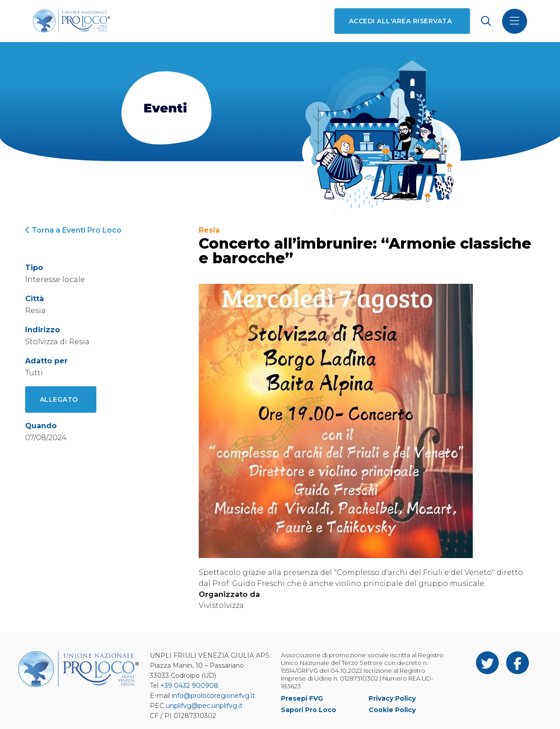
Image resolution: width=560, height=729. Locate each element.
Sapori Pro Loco (309, 710)
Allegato (59, 399)
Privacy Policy (392, 698)
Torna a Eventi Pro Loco (73, 230)
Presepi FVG (302, 698)
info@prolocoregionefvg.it (213, 696)
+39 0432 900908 (189, 686)
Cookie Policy (392, 710)
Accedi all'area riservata (400, 21)
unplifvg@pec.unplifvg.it (204, 706)
